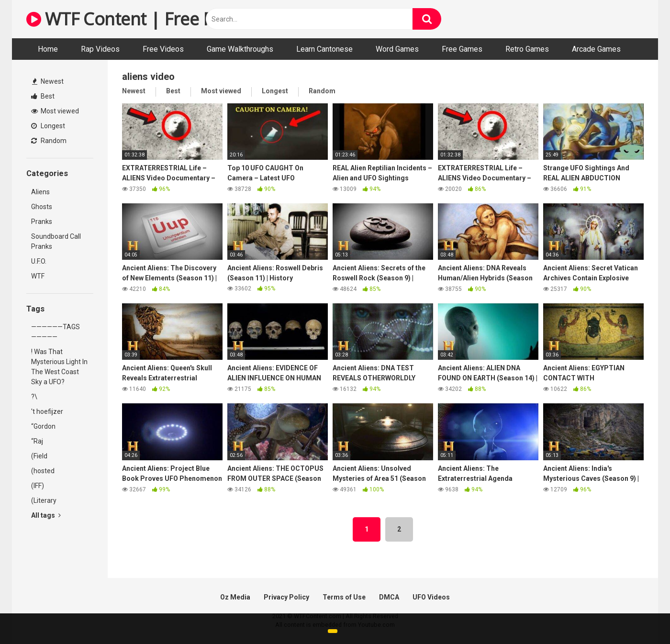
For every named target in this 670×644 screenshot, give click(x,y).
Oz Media (235, 597)
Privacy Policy (286, 597)
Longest (48, 126)
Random (49, 141)
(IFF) (38, 486)
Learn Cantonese (324, 49)
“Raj (37, 441)
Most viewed (55, 111)
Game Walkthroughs (240, 49)
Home (48, 49)
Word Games (397, 49)
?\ (34, 397)
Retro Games (527, 49)
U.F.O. (39, 261)
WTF (38, 276)
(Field (39, 456)
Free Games (462, 49)
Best (43, 96)
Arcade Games (596, 49)
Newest (48, 81)
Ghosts (42, 207)
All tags (46, 515)
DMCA (389, 597)
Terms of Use (344, 597)
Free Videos (163, 49)
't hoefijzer (47, 411)
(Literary (44, 500)
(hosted (43, 471)
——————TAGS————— (56, 332)
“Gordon (43, 426)
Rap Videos (100, 49)
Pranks (42, 222)
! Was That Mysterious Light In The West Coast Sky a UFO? (59, 367)
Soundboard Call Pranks (56, 241)
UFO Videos (431, 597)
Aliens (40, 192)
